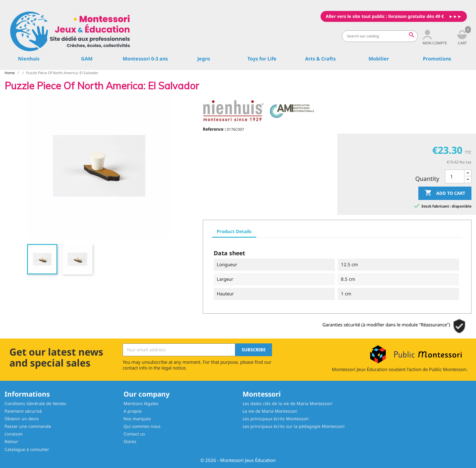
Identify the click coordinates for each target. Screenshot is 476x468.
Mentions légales (141, 403)
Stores (130, 441)
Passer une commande (28, 426)
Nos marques (137, 419)
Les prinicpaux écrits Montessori (276, 419)
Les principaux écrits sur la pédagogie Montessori (294, 426)
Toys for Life (262, 59)
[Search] (380, 36)
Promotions (437, 59)
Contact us (134, 434)
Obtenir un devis (22, 419)
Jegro (204, 59)
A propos (133, 411)
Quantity (427, 179)
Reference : (214, 129)
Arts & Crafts (320, 59)
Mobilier (379, 59)
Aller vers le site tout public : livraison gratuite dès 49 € (385, 16)
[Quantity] (455, 176)
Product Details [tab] (234, 231)
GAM (87, 59)
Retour (11, 441)
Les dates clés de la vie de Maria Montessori (287, 403)
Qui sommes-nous (142, 426)
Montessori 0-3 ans (145, 59)
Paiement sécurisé (23, 411)
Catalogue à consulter (27, 449)
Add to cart (445, 193)
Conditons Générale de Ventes (35, 403)
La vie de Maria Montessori (270, 411)
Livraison (14, 434)
